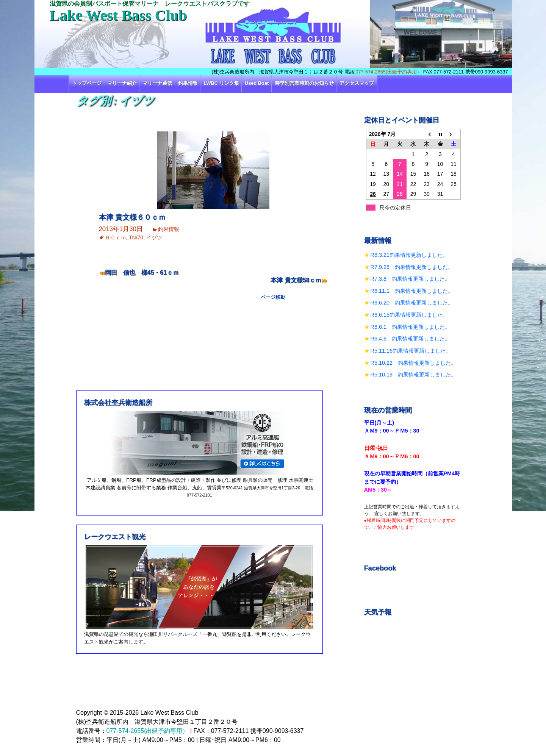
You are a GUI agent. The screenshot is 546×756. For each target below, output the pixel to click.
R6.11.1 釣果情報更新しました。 (412, 291)
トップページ (87, 83)
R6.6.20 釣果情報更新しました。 (412, 303)
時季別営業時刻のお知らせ (304, 83)
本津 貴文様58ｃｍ (296, 280)
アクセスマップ (357, 83)
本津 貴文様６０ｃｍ (132, 217)
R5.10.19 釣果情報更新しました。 (413, 375)
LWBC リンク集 (221, 83)
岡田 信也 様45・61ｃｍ (142, 273)
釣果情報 (188, 83)
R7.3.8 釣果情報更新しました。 (410, 279)
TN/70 (136, 237)
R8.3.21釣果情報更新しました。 (409, 255)
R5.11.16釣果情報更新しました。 (411, 351)
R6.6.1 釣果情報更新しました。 (410, 327)
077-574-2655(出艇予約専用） (389, 72)
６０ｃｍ (116, 237)
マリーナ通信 (157, 83)
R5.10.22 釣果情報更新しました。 (413, 363)
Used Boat (257, 83)
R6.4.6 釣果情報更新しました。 (410, 339)
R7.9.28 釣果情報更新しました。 (412, 267)
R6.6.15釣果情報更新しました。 (409, 315)
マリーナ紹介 (122, 83)
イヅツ (154, 237)
